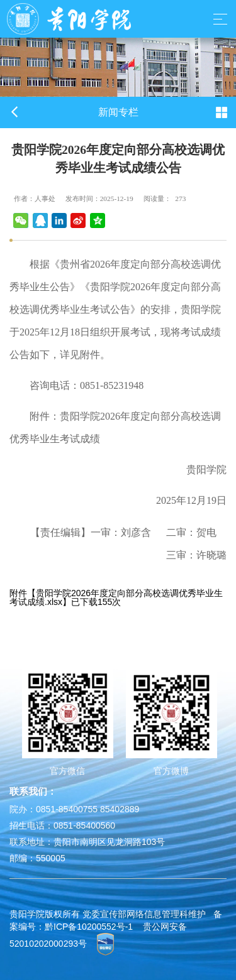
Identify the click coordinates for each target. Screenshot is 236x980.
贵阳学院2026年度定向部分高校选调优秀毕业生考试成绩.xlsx (116, 597)
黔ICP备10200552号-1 (89, 927)
